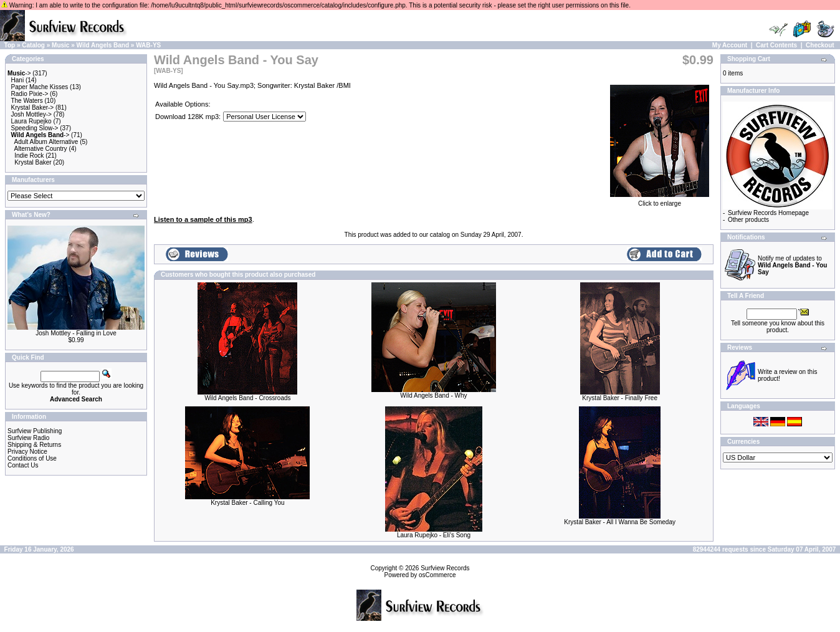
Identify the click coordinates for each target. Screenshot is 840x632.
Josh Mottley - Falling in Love (76, 333)
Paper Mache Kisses (40, 87)
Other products (748, 220)
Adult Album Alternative (46, 142)
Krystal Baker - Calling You (247, 503)
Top (10, 45)
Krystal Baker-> (33, 108)
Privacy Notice (27, 452)
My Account (730, 45)
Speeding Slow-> (35, 128)
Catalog (33, 45)
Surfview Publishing (35, 431)
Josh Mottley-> (31, 114)
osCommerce (437, 575)
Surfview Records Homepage (768, 213)
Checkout (820, 45)
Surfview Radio (28, 438)
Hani (18, 80)
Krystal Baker (33, 162)
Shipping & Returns (34, 445)
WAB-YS (148, 45)
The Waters (26, 101)
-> (19, 73)
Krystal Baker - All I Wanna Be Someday (620, 522)
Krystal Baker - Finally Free (620, 398)
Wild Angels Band (103, 45)
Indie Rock (29, 156)
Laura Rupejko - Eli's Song (434, 535)
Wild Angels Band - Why (433, 395)
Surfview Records (445, 568)
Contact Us (23, 465)
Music (60, 45)
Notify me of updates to (792, 265)
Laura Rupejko (31, 121)
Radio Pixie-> (30, 94)
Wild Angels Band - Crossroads (247, 398)
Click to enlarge (660, 201)
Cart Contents (776, 45)
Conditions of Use (32, 458)
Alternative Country (41, 149)
